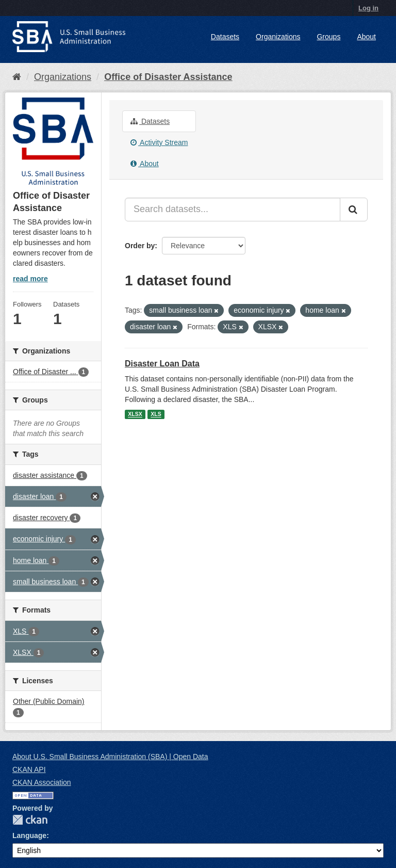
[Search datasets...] (233, 210)
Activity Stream (159, 142)
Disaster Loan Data (162, 364)
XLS (156, 414)
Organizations (278, 37)
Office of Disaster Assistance (168, 77)
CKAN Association (42, 782)
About (366, 37)
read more (30, 279)
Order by (140, 246)
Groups (328, 37)
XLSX (135, 414)
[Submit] (354, 210)
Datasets (225, 37)
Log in (368, 8)
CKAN (30, 820)
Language (29, 835)
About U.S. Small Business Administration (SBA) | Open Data (110, 757)
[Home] (17, 77)
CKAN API (29, 769)
